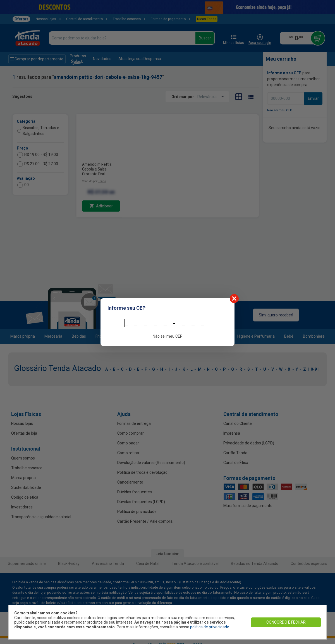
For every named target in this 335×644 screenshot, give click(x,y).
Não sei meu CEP (168, 336)
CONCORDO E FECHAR (286, 622)
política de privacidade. (210, 627)
